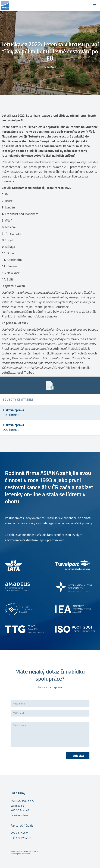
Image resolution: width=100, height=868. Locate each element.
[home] (45, 5)
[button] (95, 5)
